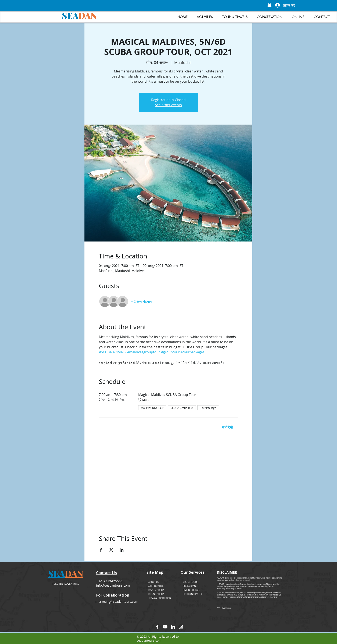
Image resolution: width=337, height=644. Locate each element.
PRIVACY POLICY (156, 590)
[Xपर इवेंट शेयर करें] (111, 550)
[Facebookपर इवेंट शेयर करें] (101, 550)
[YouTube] (165, 627)
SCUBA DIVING (190, 586)
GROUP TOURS (190, 582)
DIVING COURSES (191, 590)
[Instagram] (181, 627)
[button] (269, 5)
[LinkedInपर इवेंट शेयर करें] (122, 550)
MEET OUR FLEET (156, 586)
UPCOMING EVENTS (193, 594)
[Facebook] (157, 627)
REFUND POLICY (156, 594)
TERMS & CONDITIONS (160, 598)
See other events (168, 105)
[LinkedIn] (173, 627)
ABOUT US (154, 582)
